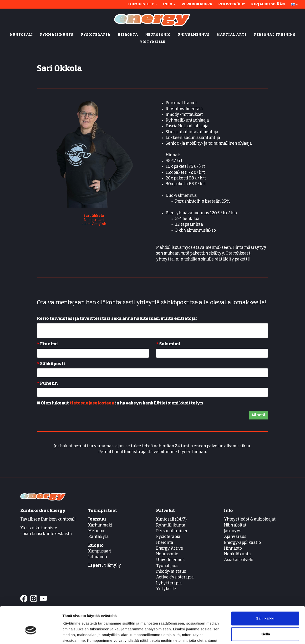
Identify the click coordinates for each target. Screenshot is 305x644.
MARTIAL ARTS (232, 35)
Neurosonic (167, 554)
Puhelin (47, 384)
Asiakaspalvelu (239, 560)
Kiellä (265, 609)
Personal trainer (172, 531)
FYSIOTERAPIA (96, 35)
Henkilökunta (237, 554)
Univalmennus (170, 560)
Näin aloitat (235, 525)
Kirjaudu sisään (268, 4)
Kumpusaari (100, 551)
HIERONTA (128, 35)
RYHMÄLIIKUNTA (57, 35)
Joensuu (97, 519)
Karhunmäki (100, 525)
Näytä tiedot (73, 635)
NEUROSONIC (158, 35)
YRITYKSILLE (152, 42)
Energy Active (170, 549)
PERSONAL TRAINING (275, 35)
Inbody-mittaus (171, 572)
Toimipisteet (142, 4)
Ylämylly (105, 566)
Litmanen (98, 557)
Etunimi (47, 344)
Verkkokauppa (197, 4)
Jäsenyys (233, 531)
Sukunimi (168, 344)
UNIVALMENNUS (193, 35)
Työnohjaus (167, 566)
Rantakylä (98, 537)
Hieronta (165, 543)
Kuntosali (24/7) (171, 519)
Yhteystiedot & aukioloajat (250, 519)
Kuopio (96, 546)
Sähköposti (51, 364)
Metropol (97, 531)
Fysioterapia (168, 537)
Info (169, 4)
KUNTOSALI (21, 35)
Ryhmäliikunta (171, 525)
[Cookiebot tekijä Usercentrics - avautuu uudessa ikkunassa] (31, 635)
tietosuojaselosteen (92, 403)
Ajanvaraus (235, 537)
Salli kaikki (265, 594)
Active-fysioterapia (175, 577)
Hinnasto (233, 549)
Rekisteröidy (232, 4)
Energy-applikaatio (242, 543)
